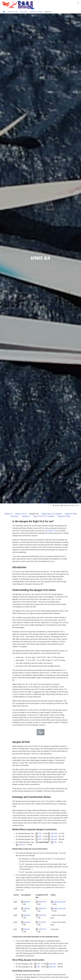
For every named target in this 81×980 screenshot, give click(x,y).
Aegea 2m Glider (71, 514)
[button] (78, 3)
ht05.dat (27, 929)
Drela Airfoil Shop (64, 516)
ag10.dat (27, 922)
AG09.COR (42, 915)
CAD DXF (54, 834)
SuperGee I (15, 516)
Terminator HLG (50, 531)
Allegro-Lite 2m (21, 514)
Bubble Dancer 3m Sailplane (52, 514)
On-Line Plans (24, 12)
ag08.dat (27, 909)
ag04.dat (27, 902)
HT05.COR (42, 929)
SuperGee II (26, 516)
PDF (40, 834)
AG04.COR (42, 902)
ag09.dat (27, 915)
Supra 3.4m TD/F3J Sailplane (44, 516)
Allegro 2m (9, 514)
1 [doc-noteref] (55, 917)
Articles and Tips (13, 12)
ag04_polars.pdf (60, 902)
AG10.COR (42, 922)
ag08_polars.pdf (60, 909)
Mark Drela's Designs (36, 12)
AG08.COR (42, 909)
